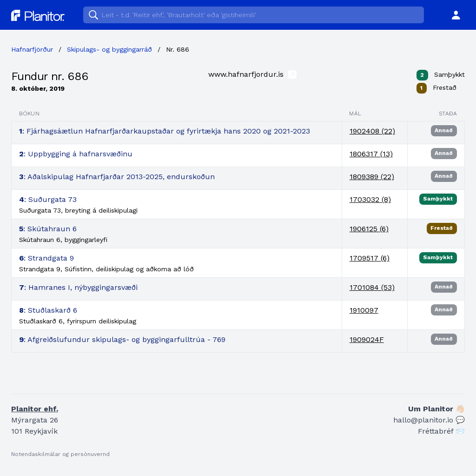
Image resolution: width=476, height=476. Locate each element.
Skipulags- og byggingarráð (109, 49)
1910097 (364, 310)
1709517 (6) (370, 258)
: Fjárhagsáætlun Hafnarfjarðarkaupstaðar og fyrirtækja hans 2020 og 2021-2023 (165, 131)
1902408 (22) (372, 131)
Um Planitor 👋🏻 (436, 409)
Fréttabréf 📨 (441, 431)
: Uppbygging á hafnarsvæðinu (76, 154)
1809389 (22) (372, 177)
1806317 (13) (371, 154)
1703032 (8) (370, 199)
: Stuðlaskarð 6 (48, 310)
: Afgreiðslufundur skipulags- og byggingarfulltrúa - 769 (122, 339)
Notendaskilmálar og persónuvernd (60, 454)
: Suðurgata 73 (48, 199)
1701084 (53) (372, 287)
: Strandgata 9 (46, 258)
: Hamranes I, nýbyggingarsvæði (78, 287)
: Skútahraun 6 (48, 229)
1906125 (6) (369, 229)
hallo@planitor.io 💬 (429, 420)
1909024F (367, 339)
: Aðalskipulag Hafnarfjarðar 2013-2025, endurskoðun (117, 177)
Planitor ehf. (35, 409)
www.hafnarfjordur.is (252, 74)
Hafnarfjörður (32, 49)
